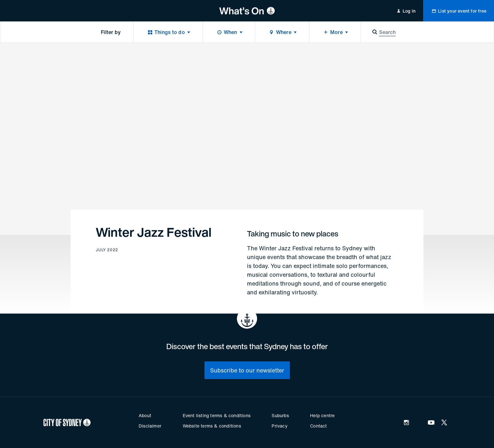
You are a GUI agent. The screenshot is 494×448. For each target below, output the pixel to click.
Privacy (279, 426)
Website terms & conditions (212, 426)
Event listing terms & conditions (217, 415)
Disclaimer (150, 426)
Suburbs (280, 415)
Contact (318, 426)
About (145, 415)
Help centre (322, 415)
